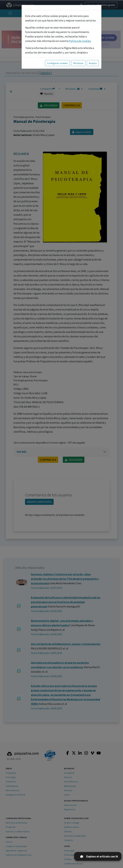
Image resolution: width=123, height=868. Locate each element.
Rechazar (78, 63)
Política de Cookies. (80, 41)
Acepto (93, 63)
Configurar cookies (57, 63)
